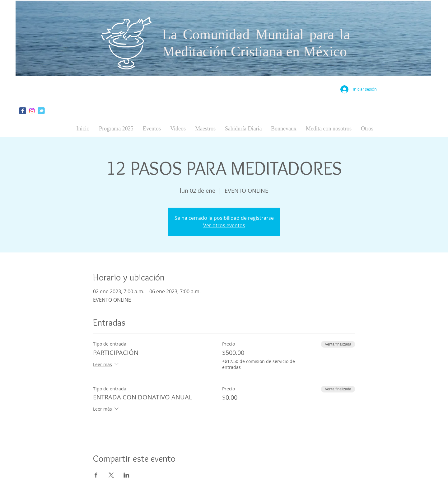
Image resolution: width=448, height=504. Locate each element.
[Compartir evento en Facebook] (96, 475)
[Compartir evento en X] (111, 475)
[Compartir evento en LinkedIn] (126, 475)
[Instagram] (32, 111)
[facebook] (23, 111)
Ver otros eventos (224, 225)
